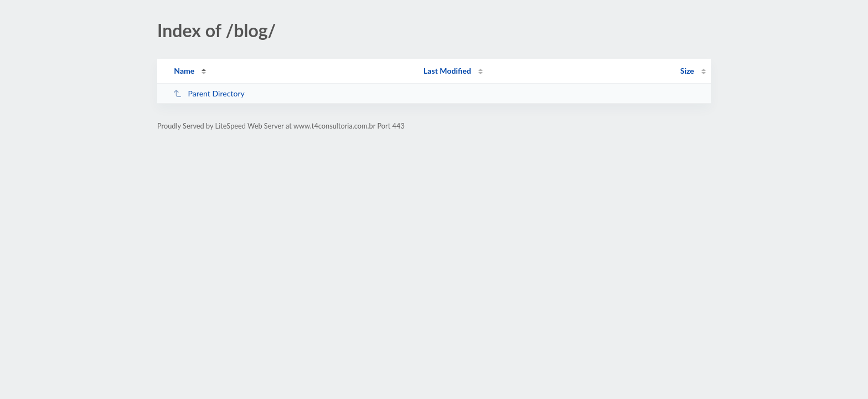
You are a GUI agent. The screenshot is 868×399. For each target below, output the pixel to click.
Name (184, 71)
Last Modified (447, 71)
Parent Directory (209, 93)
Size (687, 71)
